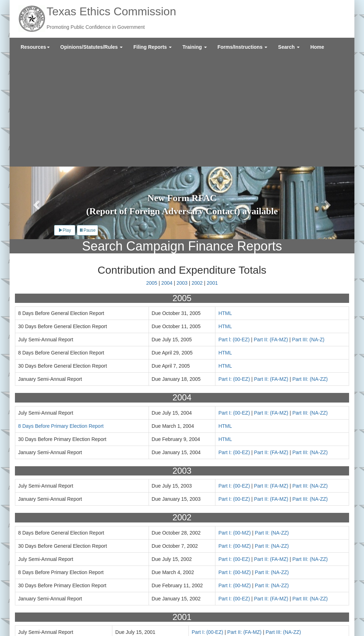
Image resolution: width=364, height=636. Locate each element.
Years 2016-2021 (263, 553)
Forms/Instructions (243, 47)
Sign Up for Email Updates (314, 605)
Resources (35, 47)
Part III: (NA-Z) (308, 229)
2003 (182, 173)
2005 (152, 173)
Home (317, 47)
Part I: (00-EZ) (234, 269)
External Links (45, 611)
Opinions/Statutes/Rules (92, 47)
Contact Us (66, 604)
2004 (167, 173)
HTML (225, 203)
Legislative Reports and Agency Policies (127, 604)
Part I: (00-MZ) (234, 422)
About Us (39, 604)
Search (289, 47)
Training (194, 47)
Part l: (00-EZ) (234, 229)
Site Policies (78, 611)
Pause (87, 120)
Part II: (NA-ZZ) (272, 422)
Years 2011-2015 (192, 553)
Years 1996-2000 (49, 553)
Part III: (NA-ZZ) (310, 269)
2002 (197, 173)
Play (65, 120)
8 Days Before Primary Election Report (61, 315)
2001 (212, 173)
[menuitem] (35, 47)
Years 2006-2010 (120, 553)
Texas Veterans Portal (80, 618)
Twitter (291, 616)
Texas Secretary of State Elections (146, 618)
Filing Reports (152, 47)
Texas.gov (40, 618)
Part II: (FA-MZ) (271, 229)
